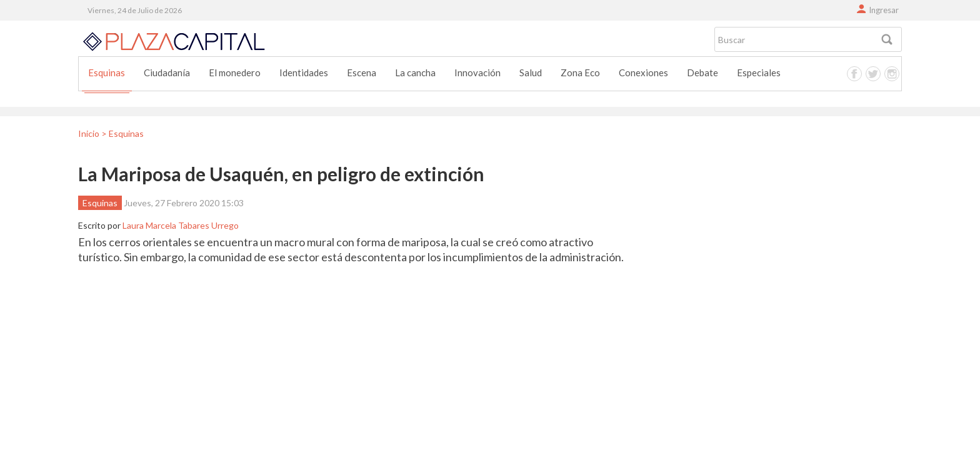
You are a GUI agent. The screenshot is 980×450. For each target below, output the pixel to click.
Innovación (477, 72)
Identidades (304, 72)
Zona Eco (580, 72)
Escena (362, 72)
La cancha (415, 72)
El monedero (235, 72)
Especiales (759, 72)
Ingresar (884, 10)
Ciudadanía (167, 72)
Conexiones (643, 72)
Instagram (892, 74)
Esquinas (107, 72)
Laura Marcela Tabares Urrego (181, 225)
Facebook (854, 74)
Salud (531, 72)
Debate (702, 72)
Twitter (873, 74)
